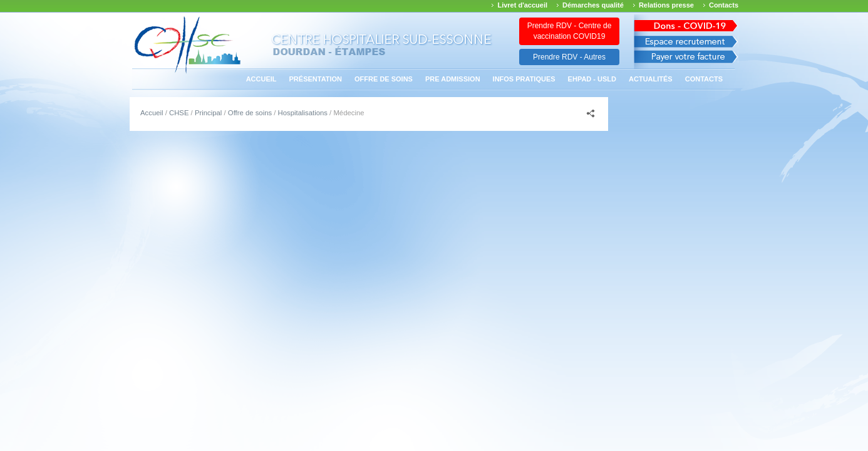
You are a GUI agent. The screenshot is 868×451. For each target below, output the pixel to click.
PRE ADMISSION (453, 79)
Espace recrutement (686, 42)
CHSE (179, 113)
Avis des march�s (686, 23)
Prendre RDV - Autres (569, 57)
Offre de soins (384, 79)
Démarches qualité (593, 5)
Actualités (651, 79)
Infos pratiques (524, 79)
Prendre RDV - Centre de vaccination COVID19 (570, 31)
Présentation (316, 79)
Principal (208, 113)
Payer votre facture (686, 60)
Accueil (261, 79)
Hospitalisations (303, 113)
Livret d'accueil (522, 5)
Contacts (724, 5)
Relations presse (666, 5)
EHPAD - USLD (592, 79)
